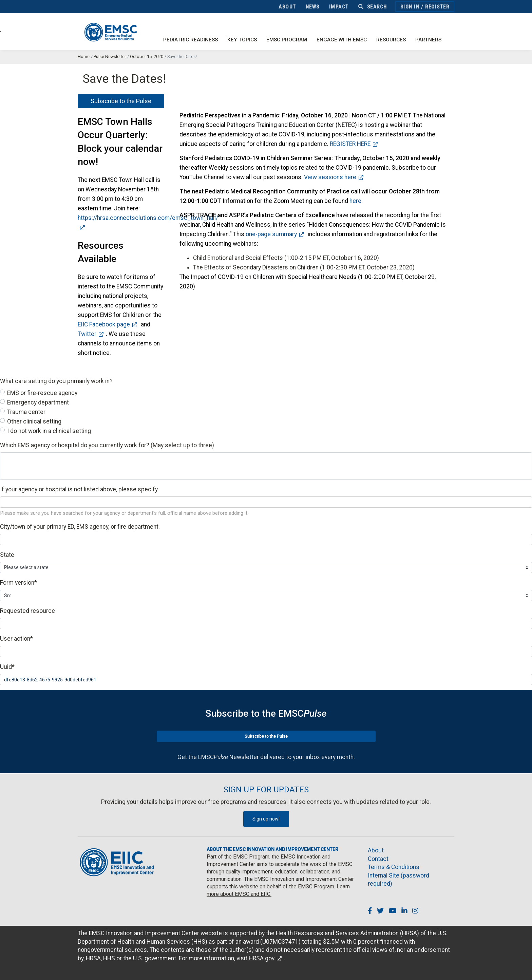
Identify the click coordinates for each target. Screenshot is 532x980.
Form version (18, 583)
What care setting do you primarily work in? (56, 381)
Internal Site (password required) (398, 880)
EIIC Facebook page (104, 324)
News (313, 7)
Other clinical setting (34, 421)
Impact (339, 7)
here (355, 201)
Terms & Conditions (394, 867)
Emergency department (38, 402)
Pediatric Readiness (191, 40)
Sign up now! (266, 819)
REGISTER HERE (350, 144)
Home (84, 56)
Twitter (87, 334)
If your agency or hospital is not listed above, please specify (79, 489)
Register (437, 7)
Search (373, 7)
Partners (428, 40)
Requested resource (27, 611)
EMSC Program (287, 40)
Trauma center (26, 412)
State (7, 555)
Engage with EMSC (342, 40)
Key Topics (242, 40)
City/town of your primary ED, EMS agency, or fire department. (80, 527)
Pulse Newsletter (110, 56)
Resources (391, 40)
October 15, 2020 (147, 56)
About (287, 7)
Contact (378, 859)
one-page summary (271, 234)
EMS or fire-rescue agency (42, 393)
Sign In (410, 7)
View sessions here (330, 177)
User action (16, 639)
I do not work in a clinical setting (49, 431)
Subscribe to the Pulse (121, 101)
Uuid (7, 667)
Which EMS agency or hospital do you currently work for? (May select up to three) (107, 445)
